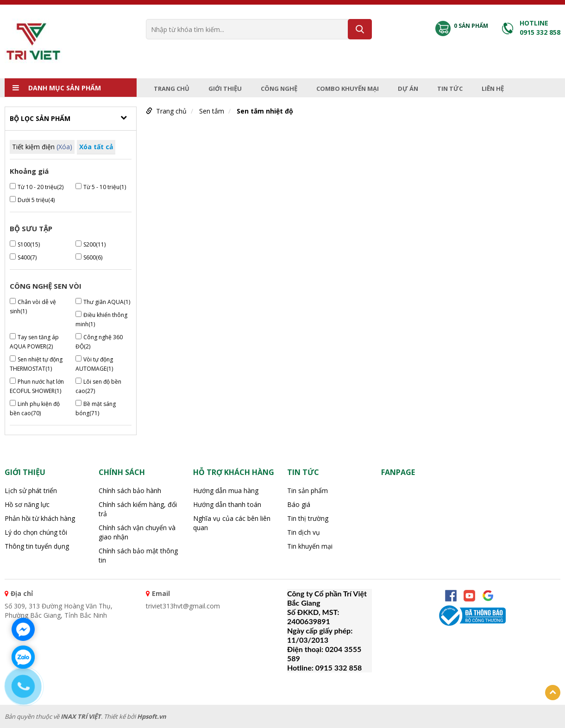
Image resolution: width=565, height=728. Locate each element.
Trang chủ (172, 89)
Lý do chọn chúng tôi (36, 532)
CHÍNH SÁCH (122, 472)
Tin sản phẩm (308, 491)
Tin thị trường (308, 518)
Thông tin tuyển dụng (37, 546)
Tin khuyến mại (310, 546)
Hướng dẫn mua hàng (226, 491)
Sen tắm (212, 111)
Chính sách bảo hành (130, 491)
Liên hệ (493, 89)
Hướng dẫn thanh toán (227, 504)
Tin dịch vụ (304, 532)
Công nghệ (279, 89)
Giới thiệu (225, 89)
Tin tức (450, 89)
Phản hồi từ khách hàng (40, 518)
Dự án (408, 89)
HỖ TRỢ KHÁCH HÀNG (234, 472)
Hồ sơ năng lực (27, 504)
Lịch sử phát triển (31, 491)
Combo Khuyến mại (348, 89)
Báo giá (299, 504)
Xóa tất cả (96, 147)
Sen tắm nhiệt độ (265, 111)
